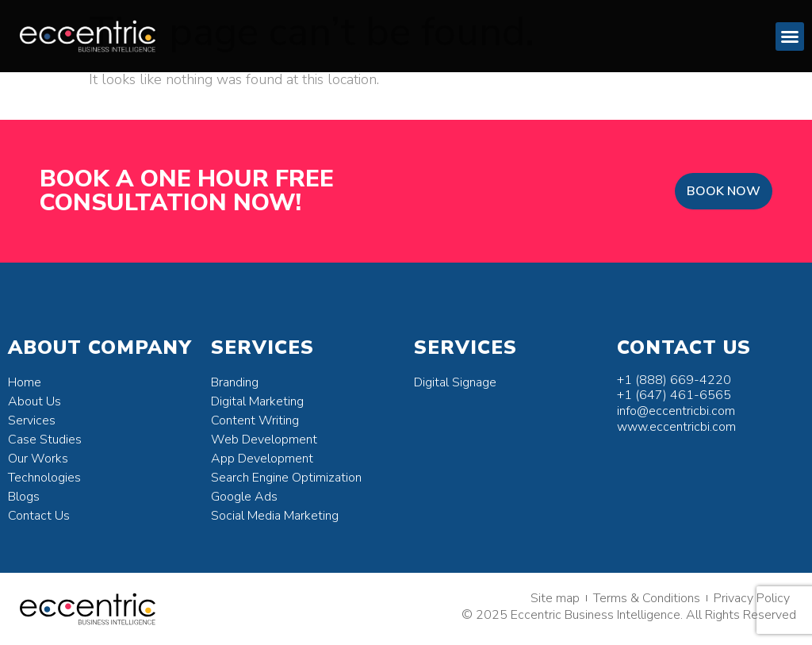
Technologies (44, 478)
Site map (555, 598)
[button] (790, 36)
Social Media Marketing (275, 516)
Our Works (38, 459)
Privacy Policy (752, 598)
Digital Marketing (257, 401)
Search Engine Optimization (286, 478)
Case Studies (45, 440)
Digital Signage (455, 382)
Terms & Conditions (647, 598)
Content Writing (255, 420)
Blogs (24, 497)
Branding (235, 382)
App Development (262, 459)
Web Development (264, 440)
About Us (34, 401)
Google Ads (244, 497)
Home (25, 382)
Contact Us (39, 516)
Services (32, 420)
